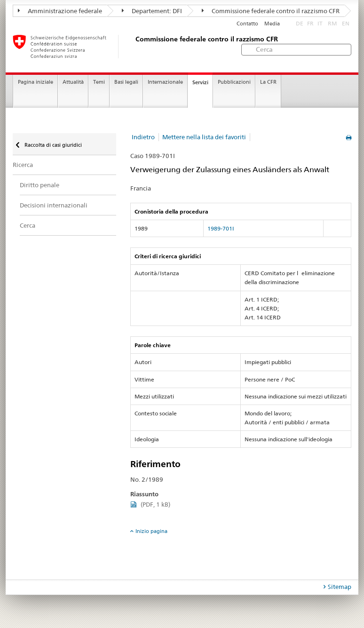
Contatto (247, 24)
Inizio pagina (151, 531)
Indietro (143, 137)
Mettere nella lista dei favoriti (204, 137)
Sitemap (340, 587)
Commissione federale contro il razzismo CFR (271, 11)
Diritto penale (40, 185)
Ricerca (23, 165)
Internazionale (165, 82)
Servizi (200, 82)
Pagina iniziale (36, 82)
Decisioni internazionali (54, 205)
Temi (99, 82)
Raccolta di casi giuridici (52, 145)
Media (272, 24)
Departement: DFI (152, 11)
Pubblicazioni (234, 82)
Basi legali (126, 82)
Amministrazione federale (60, 11)
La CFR (268, 82)
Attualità (73, 82)
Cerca (28, 225)
